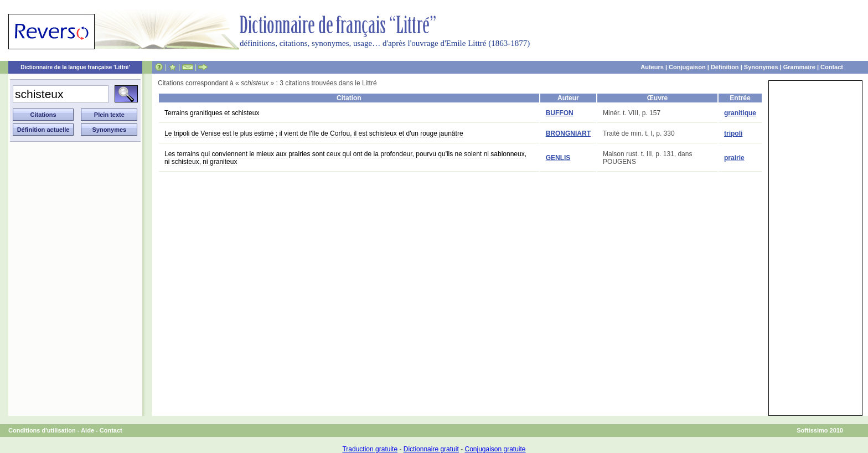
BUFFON (560, 113)
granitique (740, 113)
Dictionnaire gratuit (431, 449)
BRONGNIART (568, 133)
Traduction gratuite (370, 449)
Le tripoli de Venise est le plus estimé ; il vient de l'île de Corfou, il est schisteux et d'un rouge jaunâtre (314, 133)
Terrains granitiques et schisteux (212, 113)
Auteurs (652, 67)
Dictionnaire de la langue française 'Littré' (75, 67)
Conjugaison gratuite (495, 449)
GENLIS (558, 158)
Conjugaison (687, 67)
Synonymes (761, 67)
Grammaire (799, 67)
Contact (832, 67)
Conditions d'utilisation (42, 430)
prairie (734, 158)
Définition (725, 67)
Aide (87, 430)
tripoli (733, 133)
